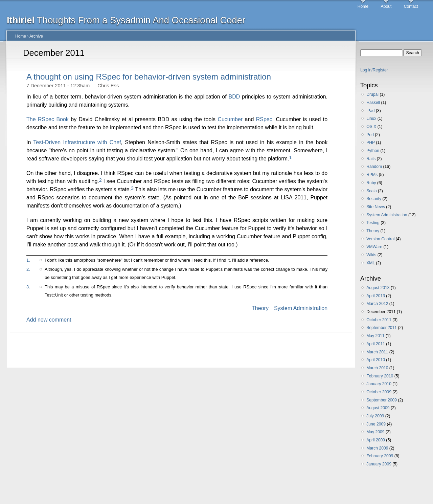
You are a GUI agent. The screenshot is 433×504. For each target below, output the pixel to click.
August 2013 (378, 288)
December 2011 (381, 312)
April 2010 (376, 360)
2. (28, 269)
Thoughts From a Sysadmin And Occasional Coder (126, 20)
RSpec (264, 119)
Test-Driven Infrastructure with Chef (77, 142)
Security (374, 199)
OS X (371, 127)
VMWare (374, 247)
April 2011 (376, 344)
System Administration (301, 308)
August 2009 (378, 408)
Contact (411, 6)
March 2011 (377, 352)
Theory (260, 308)
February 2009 (380, 456)
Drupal (372, 94)
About (386, 6)
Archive (36, 36)
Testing (373, 223)
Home (363, 6)
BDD (234, 97)
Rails (371, 159)
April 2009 (376, 440)
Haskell (373, 103)
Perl (370, 135)
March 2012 (377, 304)
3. (28, 287)
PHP (371, 143)
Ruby (371, 183)
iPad (370, 111)
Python (373, 151)
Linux (371, 118)
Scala (371, 191)
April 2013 (376, 296)
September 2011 (382, 328)
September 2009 (382, 400)
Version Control (380, 239)
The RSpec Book (48, 119)
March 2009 (377, 448)
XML (371, 263)
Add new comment (49, 320)
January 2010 (379, 384)
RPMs (372, 175)
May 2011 (375, 336)
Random (374, 167)
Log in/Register (374, 70)
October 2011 (379, 320)
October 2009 (379, 392)
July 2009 (375, 416)
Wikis (371, 255)
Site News (376, 207)
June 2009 (376, 424)
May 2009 (375, 432)
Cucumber (230, 119)
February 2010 (380, 376)
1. (28, 260)
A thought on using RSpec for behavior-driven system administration (149, 77)
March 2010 (377, 368)
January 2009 (379, 464)
